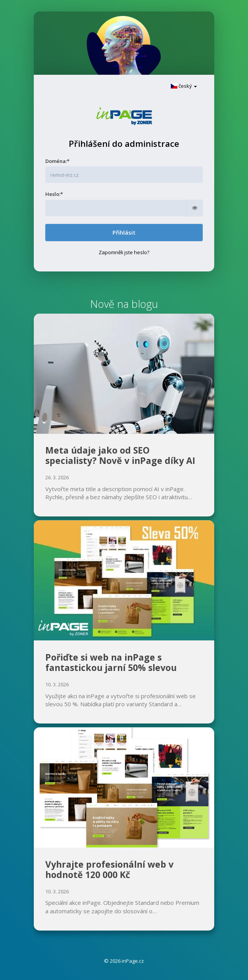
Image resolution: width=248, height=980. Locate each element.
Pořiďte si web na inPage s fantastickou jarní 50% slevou (111, 663)
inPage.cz (133, 961)
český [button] (184, 86)
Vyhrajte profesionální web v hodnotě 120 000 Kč (109, 870)
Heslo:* (54, 194)
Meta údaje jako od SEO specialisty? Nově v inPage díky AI (120, 455)
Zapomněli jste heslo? (124, 252)
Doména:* (57, 161)
